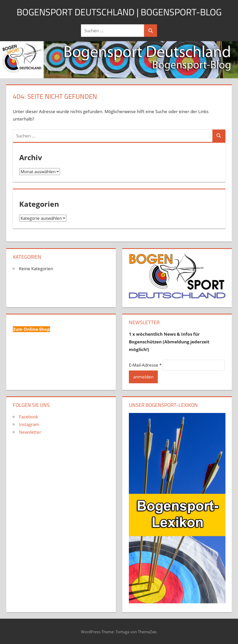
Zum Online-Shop (31, 329)
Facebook (29, 417)
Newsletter (30, 432)
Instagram (29, 424)
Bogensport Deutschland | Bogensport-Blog (119, 12)
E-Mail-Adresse (145, 365)
